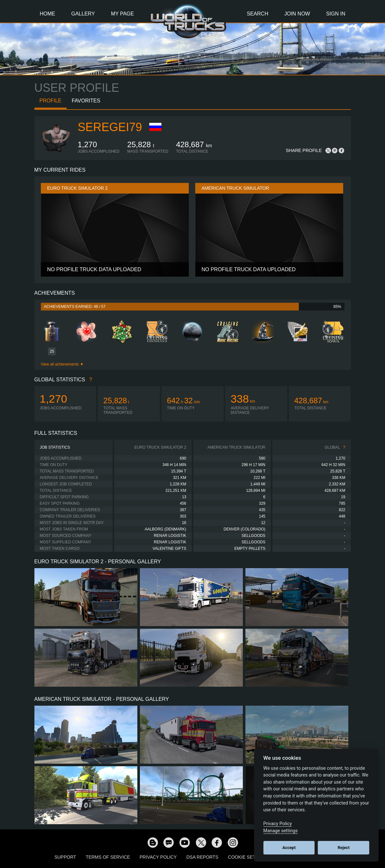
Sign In (336, 14)
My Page (122, 14)
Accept (289, 848)
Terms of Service (108, 857)
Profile (50, 101)
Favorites (86, 101)
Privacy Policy (158, 857)
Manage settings (281, 831)
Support (65, 857)
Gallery (83, 14)
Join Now (297, 14)
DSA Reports (202, 857)
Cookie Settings (249, 857)
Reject (344, 848)
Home (48, 14)
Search (257, 14)
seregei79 (110, 127)
